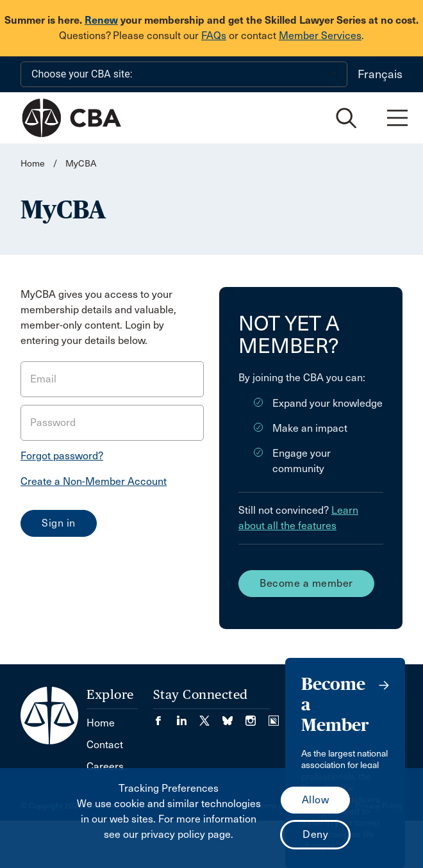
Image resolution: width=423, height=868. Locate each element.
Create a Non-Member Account (94, 481)
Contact (105, 745)
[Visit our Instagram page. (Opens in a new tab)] (257, 717)
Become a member (306, 583)
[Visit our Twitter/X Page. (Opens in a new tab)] (211, 717)
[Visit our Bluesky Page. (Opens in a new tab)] (234, 717)
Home (33, 164)
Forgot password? (62, 456)
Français (380, 74)
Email (43, 379)
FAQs (214, 36)
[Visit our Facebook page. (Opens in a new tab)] (165, 717)
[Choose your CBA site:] (184, 74)
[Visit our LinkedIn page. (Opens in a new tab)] (188, 717)
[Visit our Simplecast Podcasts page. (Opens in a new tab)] (274, 717)
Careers (105, 766)
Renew (101, 20)
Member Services (320, 36)
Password (53, 422)
